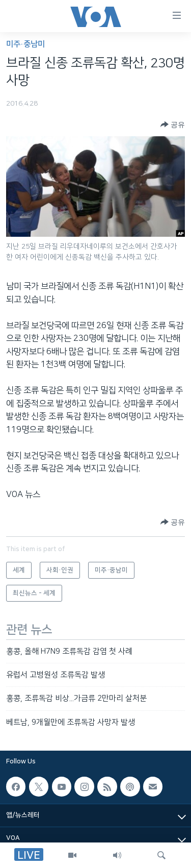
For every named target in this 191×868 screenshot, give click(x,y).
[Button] (173, 125)
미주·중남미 (25, 44)
